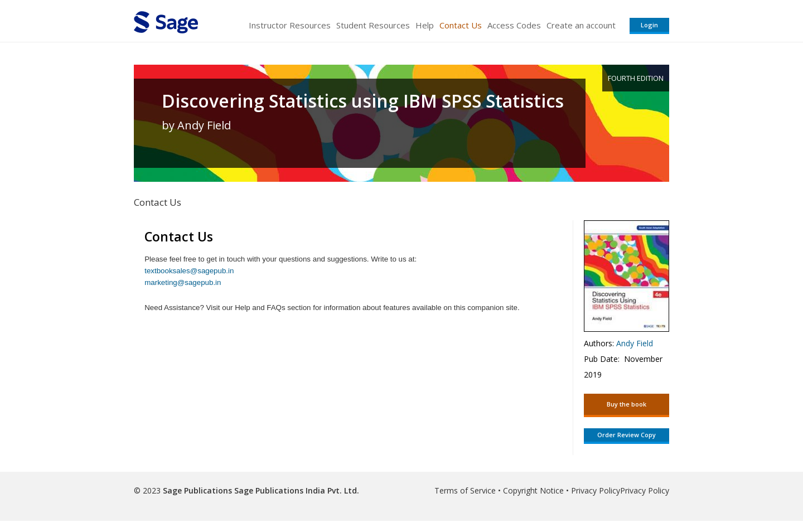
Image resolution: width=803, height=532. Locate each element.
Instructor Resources (290, 25)
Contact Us (461, 25)
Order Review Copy (627, 435)
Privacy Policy (596, 490)
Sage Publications (197, 490)
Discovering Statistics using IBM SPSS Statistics (363, 101)
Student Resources (373, 25)
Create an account (581, 25)
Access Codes (514, 25)
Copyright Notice (533, 490)
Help (425, 25)
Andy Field (635, 343)
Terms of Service (465, 490)
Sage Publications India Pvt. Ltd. (296, 490)
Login (649, 25)
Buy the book (627, 404)
